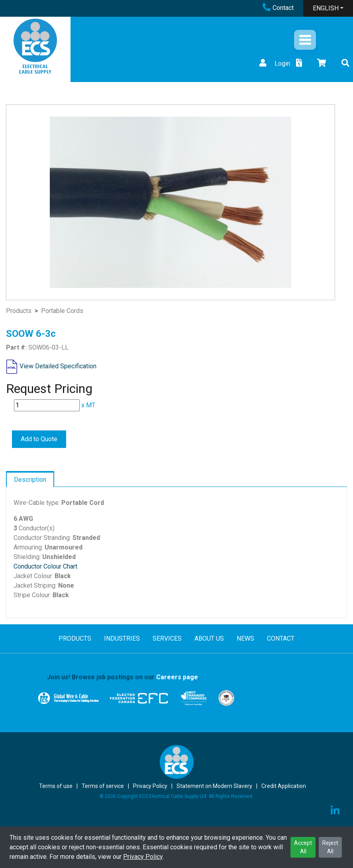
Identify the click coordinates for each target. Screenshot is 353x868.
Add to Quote (39, 439)
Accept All (303, 847)
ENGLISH (326, 8)
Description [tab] (30, 480)
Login (274, 64)
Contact (278, 8)
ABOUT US (209, 638)
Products (19, 311)
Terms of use (56, 786)
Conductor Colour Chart (45, 566)
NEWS (245, 638)
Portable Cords (62, 311)
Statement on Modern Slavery (214, 786)
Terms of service (103, 786)
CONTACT (281, 638)
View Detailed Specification (58, 366)
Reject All (330, 847)
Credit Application (284, 786)
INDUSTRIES (122, 638)
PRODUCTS (75, 638)
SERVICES (167, 638)
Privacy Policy (143, 857)
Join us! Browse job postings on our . (123, 677)
